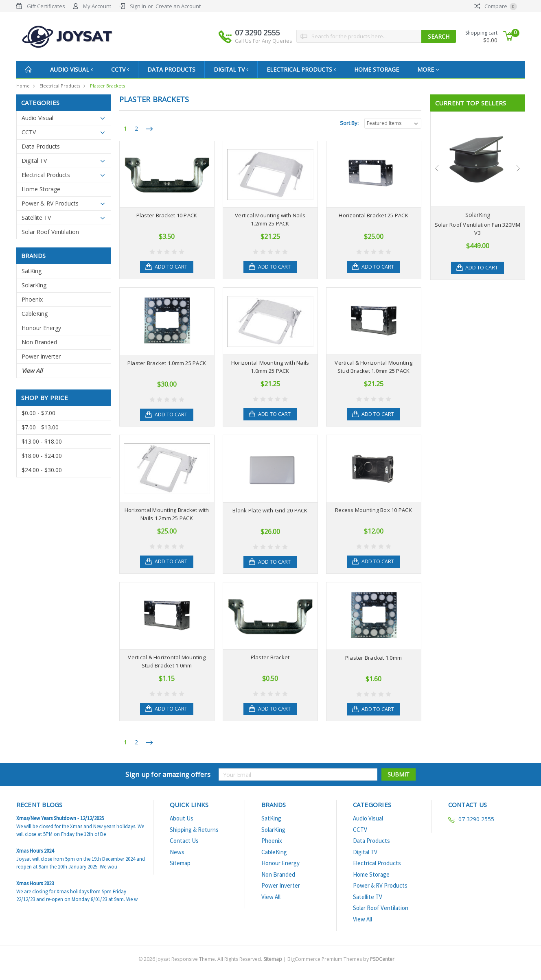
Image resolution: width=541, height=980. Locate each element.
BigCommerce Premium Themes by (341, 959)
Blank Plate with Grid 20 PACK (270, 510)
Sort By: (349, 123)
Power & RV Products (50, 203)
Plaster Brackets (107, 86)
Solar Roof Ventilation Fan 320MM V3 (478, 229)
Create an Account (178, 6)
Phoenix (32, 299)
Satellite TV (36, 218)
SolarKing (34, 285)
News (177, 852)
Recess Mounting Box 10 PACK (373, 510)
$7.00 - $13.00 (40, 427)
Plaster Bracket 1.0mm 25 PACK (167, 363)
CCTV (123, 69)
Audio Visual (72, 69)
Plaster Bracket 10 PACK (167, 215)
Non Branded (39, 342)
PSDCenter (382, 959)
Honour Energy (41, 328)
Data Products (175, 69)
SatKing (32, 271)
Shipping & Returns (194, 830)
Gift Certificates (46, 6)
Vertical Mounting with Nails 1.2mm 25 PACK (270, 219)
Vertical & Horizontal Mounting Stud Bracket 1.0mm (167, 661)
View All (32, 371)
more (435, 69)
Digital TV (235, 69)
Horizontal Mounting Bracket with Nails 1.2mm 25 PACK (167, 514)
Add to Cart (172, 267)
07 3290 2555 (264, 36)
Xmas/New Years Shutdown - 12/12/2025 (60, 818)
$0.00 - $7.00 (38, 413)
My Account (97, 6)
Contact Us (184, 841)
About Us (182, 818)
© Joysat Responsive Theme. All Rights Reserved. (211, 959)
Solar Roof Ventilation (50, 232)
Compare (495, 6)
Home (23, 86)
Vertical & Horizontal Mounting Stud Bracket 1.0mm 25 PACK (373, 367)
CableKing (35, 314)
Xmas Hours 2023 (35, 883)
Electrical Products (307, 69)
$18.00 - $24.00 (42, 456)
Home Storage (383, 69)
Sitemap (180, 863)
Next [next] (518, 168)
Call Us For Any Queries (264, 41)
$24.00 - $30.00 (42, 470)
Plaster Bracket (270, 657)
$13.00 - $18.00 (42, 441)
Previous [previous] (437, 168)
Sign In (138, 6)
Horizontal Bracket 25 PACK (373, 215)
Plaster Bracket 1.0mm (373, 658)
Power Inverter (41, 356)
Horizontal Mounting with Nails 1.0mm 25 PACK (270, 367)
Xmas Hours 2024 (35, 851)
